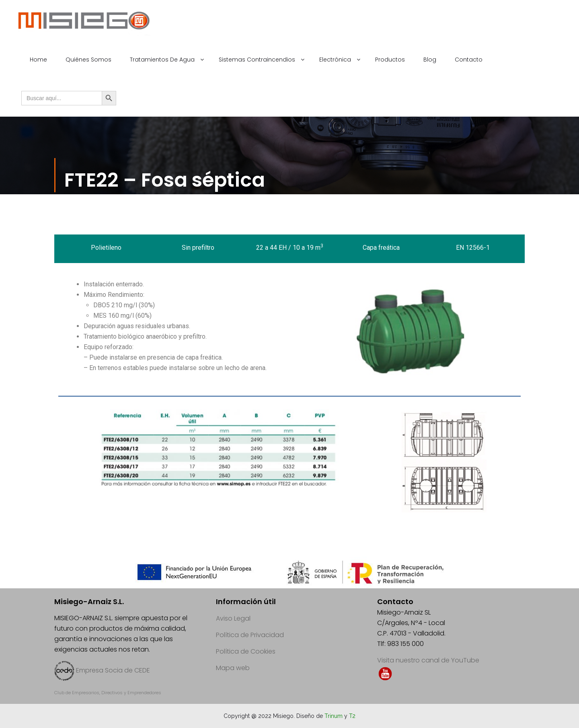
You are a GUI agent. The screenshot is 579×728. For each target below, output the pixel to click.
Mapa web (233, 668)
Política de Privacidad (250, 635)
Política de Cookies (246, 651)
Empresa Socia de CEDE (113, 670)
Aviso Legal (233, 618)
